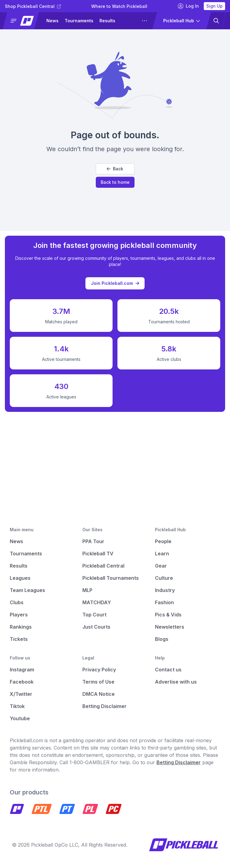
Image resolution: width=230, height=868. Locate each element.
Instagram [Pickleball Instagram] (22, 670)
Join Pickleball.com (115, 281)
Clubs (17, 602)
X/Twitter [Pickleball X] (21, 694)
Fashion (164, 602)
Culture (164, 578)
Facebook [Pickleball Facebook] (22, 682)
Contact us (168, 670)
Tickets (19, 639)
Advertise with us (176, 682)
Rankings (21, 627)
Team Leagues (27, 590)
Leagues (20, 578)
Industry (165, 590)
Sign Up (214, 6)
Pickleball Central (103, 566)
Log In (188, 6)
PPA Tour (93, 541)
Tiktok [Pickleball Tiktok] (17, 706)
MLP (87, 590)
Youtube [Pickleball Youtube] (20, 718)
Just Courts (96, 627)
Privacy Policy (99, 670)
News (52, 21)
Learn (162, 554)
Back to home (115, 182)
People (163, 541)
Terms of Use (98, 682)
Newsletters (170, 627)
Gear (161, 566)
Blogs (162, 639)
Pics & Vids (168, 615)
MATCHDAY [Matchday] (97, 602)
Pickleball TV (98, 554)
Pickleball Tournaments (111, 578)
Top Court (94, 615)
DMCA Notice (99, 694)
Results (107, 21)
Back (115, 169)
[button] (23, 21)
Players (19, 615)
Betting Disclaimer (104, 706)
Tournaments (79, 21)
